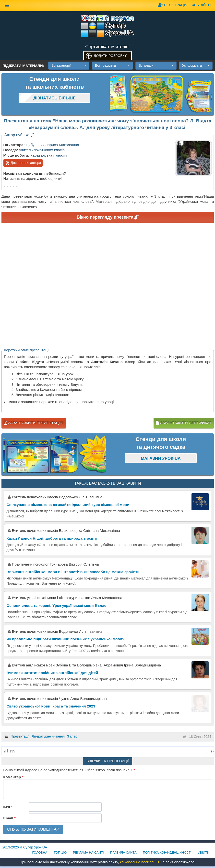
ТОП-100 (60, 852)
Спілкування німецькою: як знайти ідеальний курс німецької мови (68, 505)
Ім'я (8, 807)
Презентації (20, 736)
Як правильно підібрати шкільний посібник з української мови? (66, 639)
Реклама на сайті (88, 852)
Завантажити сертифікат (184, 423)
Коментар (13, 777)
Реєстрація (173, 5)
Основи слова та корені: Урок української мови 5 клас (56, 605)
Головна (40, 852)
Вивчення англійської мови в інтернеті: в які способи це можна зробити (73, 572)
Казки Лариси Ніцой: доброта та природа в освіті (52, 538)
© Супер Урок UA (25, 847)
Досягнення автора (23, 163)
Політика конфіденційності (167, 852)
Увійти (202, 5)
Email (9, 818)
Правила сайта (123, 852)
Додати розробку (110, 56)
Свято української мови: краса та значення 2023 (51, 706)
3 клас (72, 736)
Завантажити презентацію (34, 423)
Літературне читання (48, 736)
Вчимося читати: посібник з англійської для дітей (52, 673)
